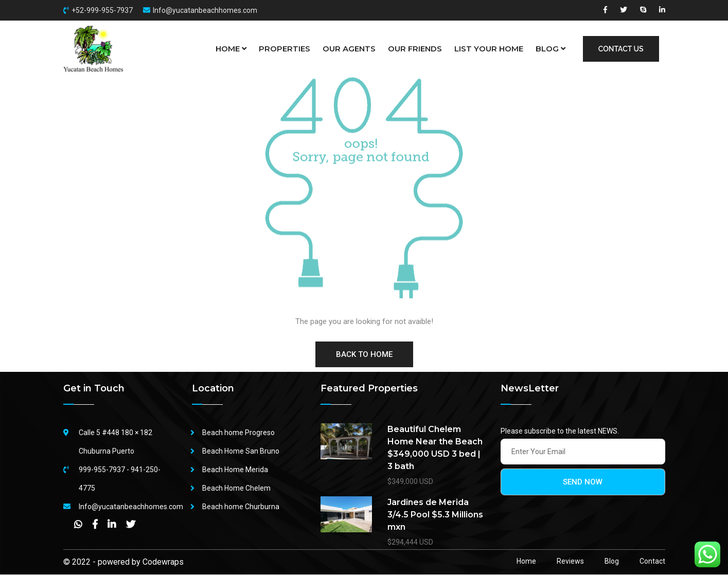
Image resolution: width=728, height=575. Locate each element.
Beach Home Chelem (236, 489)
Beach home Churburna (241, 507)
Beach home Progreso (238, 433)
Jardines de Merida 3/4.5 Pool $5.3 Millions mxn (435, 515)
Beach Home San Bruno (241, 452)
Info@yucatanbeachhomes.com (205, 10)
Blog (612, 562)
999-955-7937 (102, 470)
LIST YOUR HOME (489, 49)
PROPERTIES (285, 49)
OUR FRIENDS (415, 49)
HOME (231, 49)
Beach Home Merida (235, 470)
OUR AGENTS (349, 49)
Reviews (570, 562)
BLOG (551, 49)
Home (526, 562)
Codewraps (163, 562)
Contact (652, 562)
